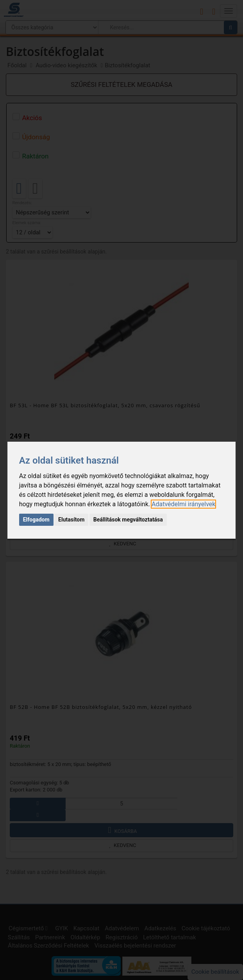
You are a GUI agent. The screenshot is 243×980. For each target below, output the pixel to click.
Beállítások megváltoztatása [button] (128, 520)
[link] (183, 504)
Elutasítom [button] (71, 520)
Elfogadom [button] (36, 520)
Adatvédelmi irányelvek (183, 504)
